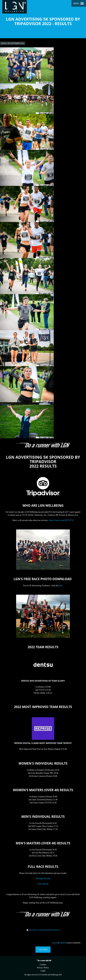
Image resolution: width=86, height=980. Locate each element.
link (61, 586)
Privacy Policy (43, 968)
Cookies (43, 965)
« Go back (43, 949)
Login (43, 971)
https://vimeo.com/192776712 (62, 520)
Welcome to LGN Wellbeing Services (44, 930)
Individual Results (43, 878)
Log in (54, 943)
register (63, 943)
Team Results (43, 884)
